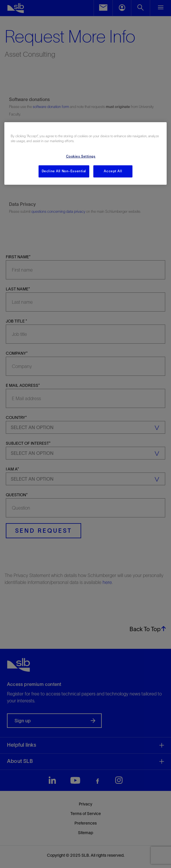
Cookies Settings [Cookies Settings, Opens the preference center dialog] (81, 156)
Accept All (113, 171)
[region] (86, 153)
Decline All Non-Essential (64, 171)
